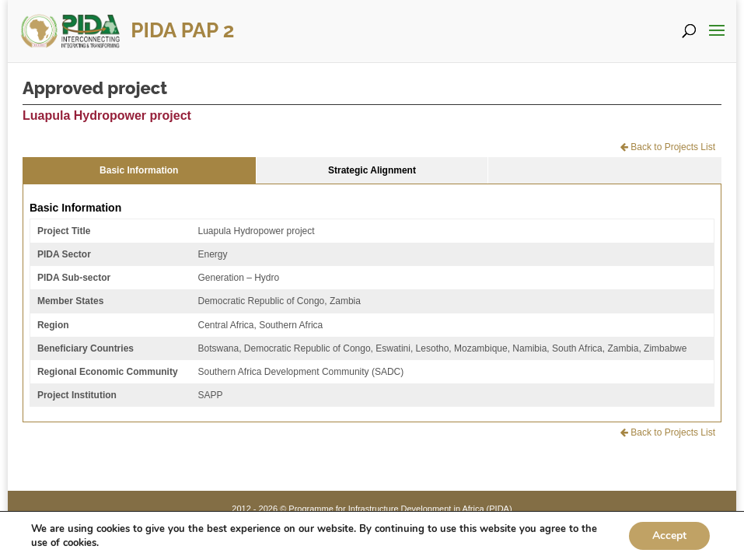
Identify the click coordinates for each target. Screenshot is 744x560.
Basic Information (139, 170)
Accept (669, 535)
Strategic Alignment (372, 170)
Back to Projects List (668, 147)
